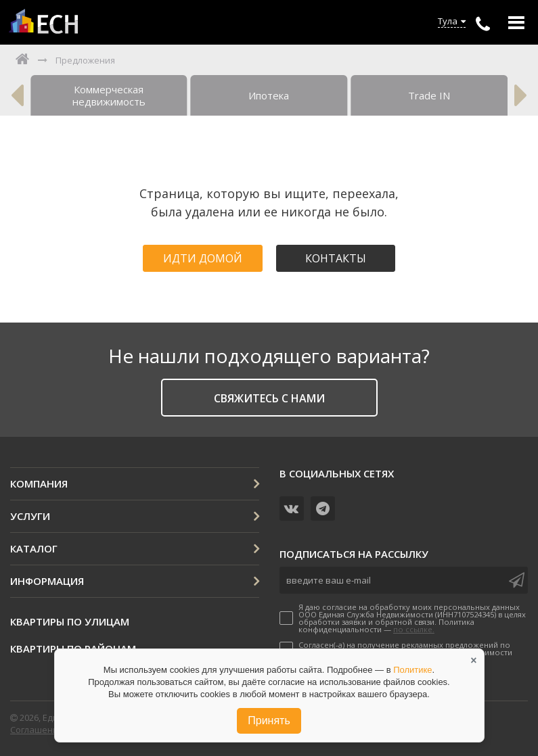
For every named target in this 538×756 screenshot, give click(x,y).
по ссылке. (414, 629)
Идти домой (203, 258)
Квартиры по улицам (70, 621)
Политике (412, 670)
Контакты (336, 258)
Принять (269, 720)
